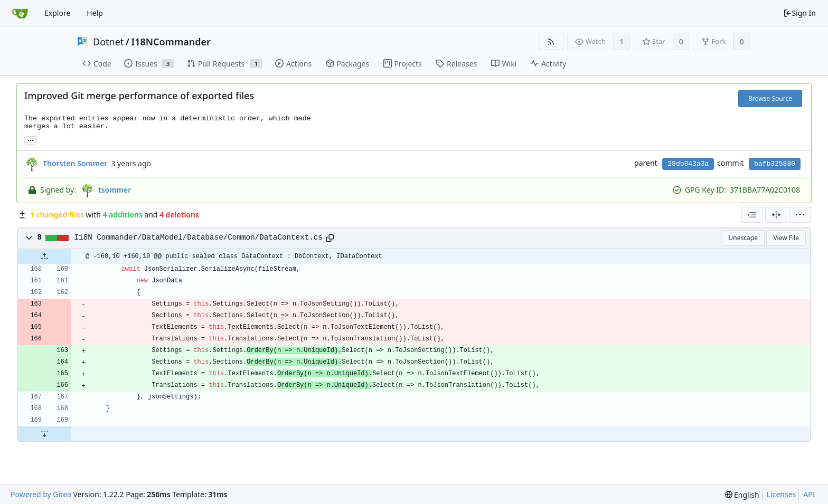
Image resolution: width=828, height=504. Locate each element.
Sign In (799, 13)
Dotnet (108, 42)
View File (786, 238)
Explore (57, 13)
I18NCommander (171, 42)
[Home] (20, 13)
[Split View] (776, 215)
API (809, 494)
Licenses (782, 494)
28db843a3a (688, 164)
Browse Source (770, 98)
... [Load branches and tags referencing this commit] (31, 140)
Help (95, 13)
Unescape (743, 238)
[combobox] (752, 215)
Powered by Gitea (41, 494)
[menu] (800, 215)
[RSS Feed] (551, 41)
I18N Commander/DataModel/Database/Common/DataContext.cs (199, 237)
